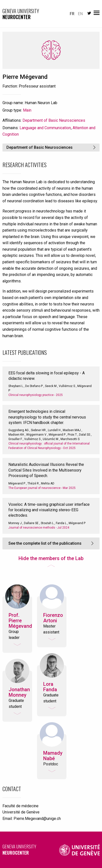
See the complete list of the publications (45, 543)
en (80, 14)
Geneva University (26, 849)
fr (72, 14)
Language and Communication (45, 128)
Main (27, 110)
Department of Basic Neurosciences (54, 120)
